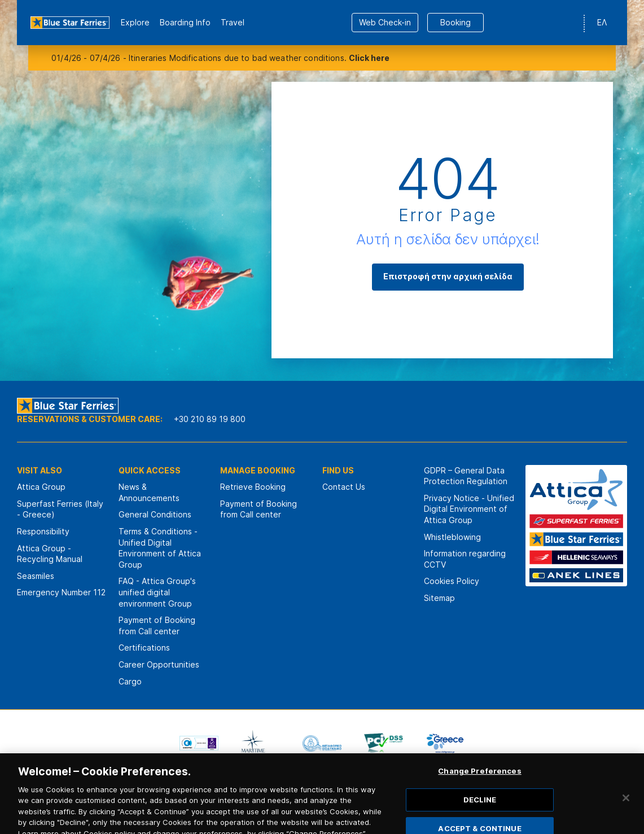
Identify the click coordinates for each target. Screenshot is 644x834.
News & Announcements (149, 492)
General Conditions (155, 514)
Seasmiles (36, 576)
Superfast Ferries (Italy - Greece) (60, 509)
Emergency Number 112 (61, 592)
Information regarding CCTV (465, 559)
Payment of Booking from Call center (157, 625)
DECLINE (480, 806)
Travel (233, 22)
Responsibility (43, 531)
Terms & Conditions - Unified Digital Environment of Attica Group (160, 548)
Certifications (144, 648)
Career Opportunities (159, 664)
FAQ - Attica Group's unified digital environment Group (157, 592)
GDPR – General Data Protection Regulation (466, 476)
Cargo (130, 681)
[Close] (626, 805)
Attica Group (41, 487)
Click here (369, 58)
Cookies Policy (452, 581)
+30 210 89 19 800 (210, 419)
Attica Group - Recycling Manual (50, 554)
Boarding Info (185, 22)
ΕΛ (602, 22)
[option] (199, 743)
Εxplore (135, 22)
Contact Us (344, 487)
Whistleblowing (452, 537)
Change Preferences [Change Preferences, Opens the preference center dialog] (479, 778)
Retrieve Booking (253, 487)
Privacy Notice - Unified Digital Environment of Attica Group (469, 509)
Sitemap (439, 598)
